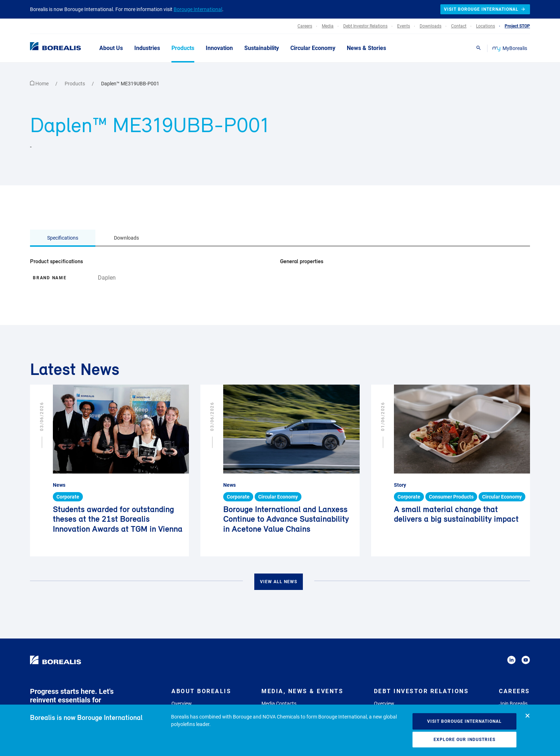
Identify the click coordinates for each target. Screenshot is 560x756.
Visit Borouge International (464, 721)
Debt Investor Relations (421, 691)
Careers (514, 691)
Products (75, 84)
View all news (279, 582)
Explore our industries (464, 740)
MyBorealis (510, 48)
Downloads (126, 238)
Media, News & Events (302, 691)
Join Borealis (513, 704)
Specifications (63, 238)
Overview (182, 704)
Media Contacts (279, 704)
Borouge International (198, 9)
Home (40, 84)
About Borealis (201, 691)
